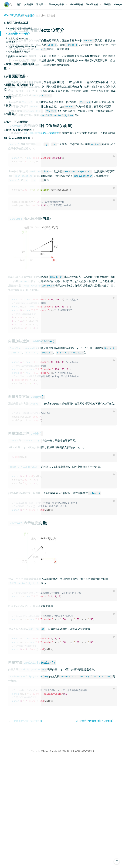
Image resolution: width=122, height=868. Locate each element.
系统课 (41, 5)
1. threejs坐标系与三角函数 (19, 28)
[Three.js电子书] (58, 5)
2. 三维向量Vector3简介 (18, 34)
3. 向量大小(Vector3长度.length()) (17, 40)
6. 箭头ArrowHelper (15, 56)
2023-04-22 (68, 21)
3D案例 (108, 5)
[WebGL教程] (94, 5)
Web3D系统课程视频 (19, 15)
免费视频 (29, 5)
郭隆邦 (54, 21)
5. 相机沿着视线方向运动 (18, 52)
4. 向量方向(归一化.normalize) (21, 47)
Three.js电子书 (56, 5)
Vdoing (66, 860)
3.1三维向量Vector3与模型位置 (83, 172)
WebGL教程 (92, 5)
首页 (19, 5)
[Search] (11, 4)
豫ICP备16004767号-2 (105, 860)
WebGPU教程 (76, 5)
